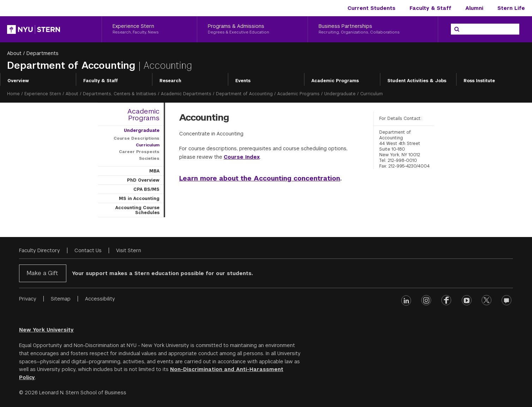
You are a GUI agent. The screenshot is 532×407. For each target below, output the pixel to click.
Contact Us (88, 250)
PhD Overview (143, 180)
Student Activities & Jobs (417, 81)
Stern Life (511, 8)
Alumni (474, 8)
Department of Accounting (73, 65)
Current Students (371, 8)
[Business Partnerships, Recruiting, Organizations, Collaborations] (373, 29)
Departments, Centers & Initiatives (120, 94)
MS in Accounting (139, 199)
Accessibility (100, 299)
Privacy (28, 299)
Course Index (242, 157)
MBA (154, 171)
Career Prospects (139, 152)
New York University (46, 330)
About (14, 53)
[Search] (457, 29)
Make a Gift (42, 273)
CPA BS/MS (146, 189)
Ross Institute (479, 81)
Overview (18, 81)
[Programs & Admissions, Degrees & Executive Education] (252, 29)
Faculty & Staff (430, 8)
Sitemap (61, 299)
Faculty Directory (40, 250)
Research (170, 81)
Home (13, 94)
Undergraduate (340, 94)
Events (243, 81)
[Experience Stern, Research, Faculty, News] (149, 29)
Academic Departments (186, 94)
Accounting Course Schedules (137, 210)
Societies (149, 158)
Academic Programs (335, 81)
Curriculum (148, 145)
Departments (43, 53)
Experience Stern (43, 94)
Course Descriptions (137, 138)
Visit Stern (129, 250)
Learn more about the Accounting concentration (260, 178)
